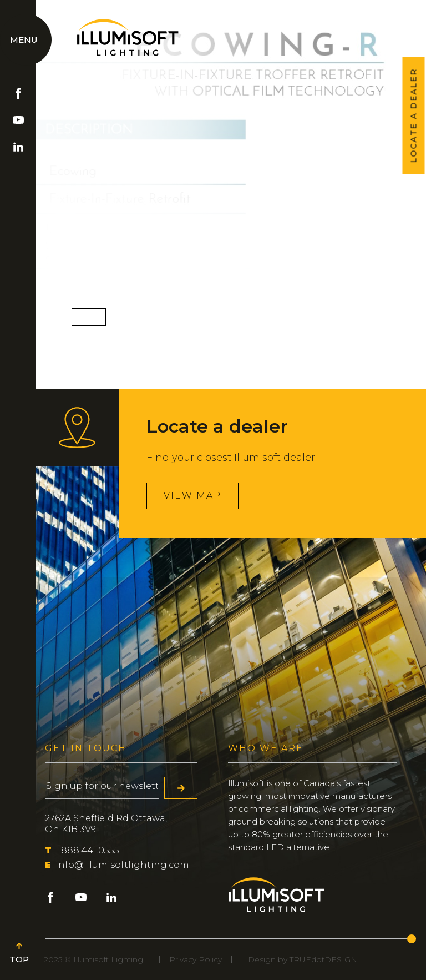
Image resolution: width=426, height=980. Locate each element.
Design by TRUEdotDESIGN (303, 959)
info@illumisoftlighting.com (117, 865)
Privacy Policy (196, 959)
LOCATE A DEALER (414, 116)
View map (192, 496)
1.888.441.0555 (82, 850)
